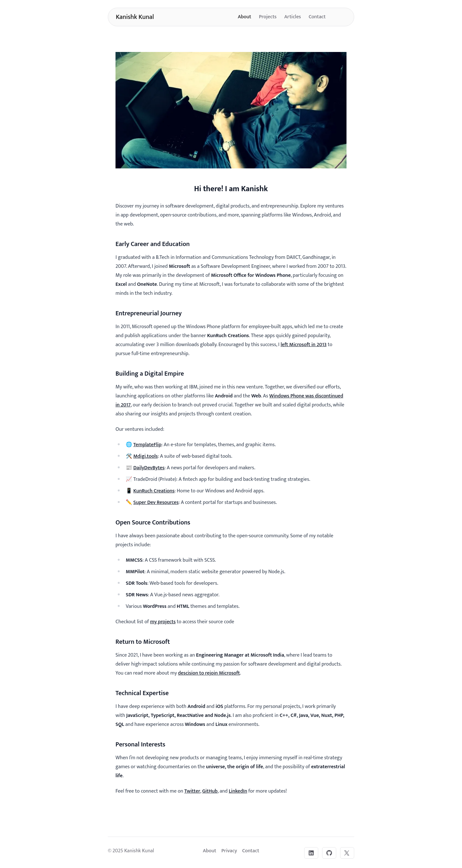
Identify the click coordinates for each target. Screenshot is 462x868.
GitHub (210, 791)
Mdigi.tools (145, 456)
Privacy (229, 851)
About (244, 17)
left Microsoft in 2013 (304, 345)
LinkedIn (238, 791)
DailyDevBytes (149, 468)
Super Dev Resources (156, 502)
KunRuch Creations (154, 491)
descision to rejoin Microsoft (209, 673)
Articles (293, 17)
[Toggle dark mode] (340, 17)
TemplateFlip (147, 445)
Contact (317, 17)
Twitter (192, 791)
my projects (163, 622)
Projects (268, 17)
